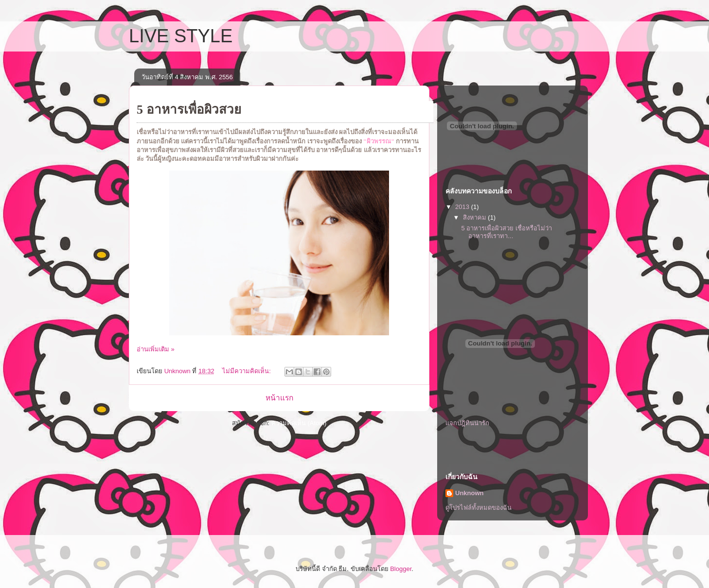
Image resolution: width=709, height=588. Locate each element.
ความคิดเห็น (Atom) (299, 423)
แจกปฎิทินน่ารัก (467, 423)
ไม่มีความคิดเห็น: (247, 371)
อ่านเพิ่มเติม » (156, 349)
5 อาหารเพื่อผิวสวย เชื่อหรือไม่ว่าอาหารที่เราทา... (506, 232)
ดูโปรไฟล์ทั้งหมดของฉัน (479, 508)
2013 (463, 207)
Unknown (470, 493)
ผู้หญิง (166, 159)
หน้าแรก (279, 398)
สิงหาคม (476, 217)
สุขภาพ (176, 150)
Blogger (401, 569)
